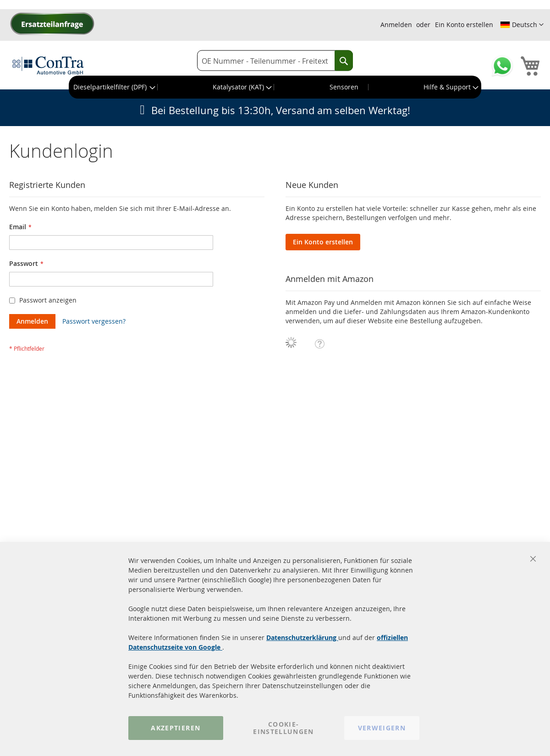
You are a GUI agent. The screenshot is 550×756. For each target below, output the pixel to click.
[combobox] (275, 61)
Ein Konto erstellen (464, 25)
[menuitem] (113, 87)
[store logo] (48, 65)
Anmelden (396, 25)
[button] (522, 25)
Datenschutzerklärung (302, 637)
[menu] (275, 87)
